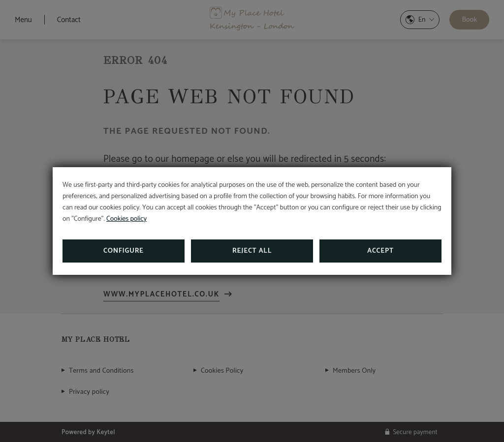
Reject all (252, 251)
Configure (124, 251)
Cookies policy (126, 219)
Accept (380, 251)
